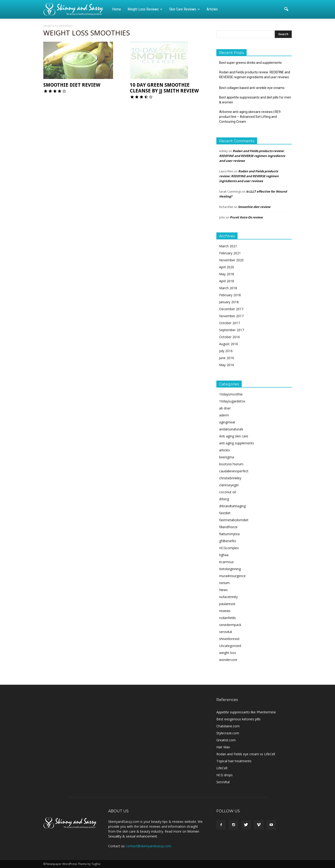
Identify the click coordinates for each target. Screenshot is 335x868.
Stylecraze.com (228, 733)
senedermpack (230, 625)
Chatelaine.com (228, 726)
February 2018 (230, 295)
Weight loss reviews (145, 9)
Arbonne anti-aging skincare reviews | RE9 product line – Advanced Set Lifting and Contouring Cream (250, 117)
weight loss (228, 653)
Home (117, 9)
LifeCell (222, 768)
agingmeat (227, 422)
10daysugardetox (232, 401)
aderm (224, 415)
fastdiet (225, 513)
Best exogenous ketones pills (238, 719)
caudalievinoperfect (234, 471)
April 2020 (227, 267)
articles (224, 450)
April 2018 (227, 281)
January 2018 (229, 302)
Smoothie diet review (72, 85)
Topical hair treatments (234, 761)
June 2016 (227, 358)
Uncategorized (230, 646)
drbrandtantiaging (232, 506)
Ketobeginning (230, 569)
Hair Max (223, 747)
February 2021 (230, 253)
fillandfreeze (228, 527)
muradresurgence (232, 576)
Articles (212, 9)
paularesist (227, 604)
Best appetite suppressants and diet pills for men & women (255, 100)
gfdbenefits (228, 541)
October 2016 (229, 337)
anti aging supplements (237, 443)
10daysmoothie (231, 394)
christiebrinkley (230, 478)
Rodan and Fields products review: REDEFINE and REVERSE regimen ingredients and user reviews (255, 75)
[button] (286, 9)
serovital (226, 632)
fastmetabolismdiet (234, 520)
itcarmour (226, 562)
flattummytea (229, 534)
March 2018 (228, 288)
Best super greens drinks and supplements (250, 63)
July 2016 (226, 351)
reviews (225, 611)
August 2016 (229, 344)
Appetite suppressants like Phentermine (246, 712)
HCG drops (224, 775)
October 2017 (229, 323)
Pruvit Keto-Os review (246, 217)
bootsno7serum (231, 464)
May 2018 (227, 274)
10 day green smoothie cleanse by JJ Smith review (164, 88)
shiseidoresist (229, 639)
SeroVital (223, 782)
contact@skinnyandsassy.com (149, 846)
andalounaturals (231, 429)
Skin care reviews (184, 9)
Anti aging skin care (234, 436)
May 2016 (227, 365)
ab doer (225, 408)
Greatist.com (226, 740)
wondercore (228, 660)
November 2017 (231, 316)
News (223, 590)
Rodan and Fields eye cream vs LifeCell (246, 754)
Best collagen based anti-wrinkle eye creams (252, 88)
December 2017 (231, 309)
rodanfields (228, 618)
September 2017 (232, 330)
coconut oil (228, 492)
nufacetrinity (228, 597)
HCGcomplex (229, 548)
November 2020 (231, 260)
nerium (224, 583)
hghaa (224, 555)
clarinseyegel (229, 485)
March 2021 (228, 246)
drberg (224, 499)
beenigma (227, 457)
